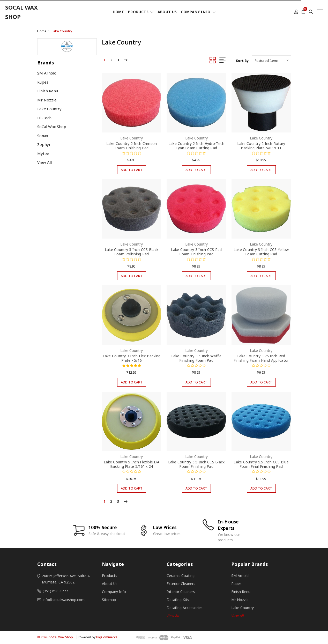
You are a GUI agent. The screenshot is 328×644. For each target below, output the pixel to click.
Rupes (43, 82)
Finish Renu (48, 91)
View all (173, 616)
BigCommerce (107, 637)
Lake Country (62, 31)
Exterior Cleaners (181, 584)
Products (141, 12)
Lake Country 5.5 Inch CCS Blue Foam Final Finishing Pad (261, 464)
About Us (167, 12)
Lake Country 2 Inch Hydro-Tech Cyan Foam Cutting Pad (196, 146)
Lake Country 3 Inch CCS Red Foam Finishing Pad (196, 252)
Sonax (43, 136)
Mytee (43, 153)
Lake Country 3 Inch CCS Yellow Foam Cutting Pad (261, 252)
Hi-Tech (44, 118)
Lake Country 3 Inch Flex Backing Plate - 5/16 (132, 358)
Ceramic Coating (181, 576)
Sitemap (109, 600)
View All (44, 162)
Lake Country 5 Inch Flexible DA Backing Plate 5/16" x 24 (132, 464)
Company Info (198, 12)
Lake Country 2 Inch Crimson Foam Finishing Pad (132, 146)
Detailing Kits (178, 600)
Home (118, 12)
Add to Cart (132, 170)
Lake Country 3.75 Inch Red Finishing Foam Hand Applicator (261, 358)
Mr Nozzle (47, 100)
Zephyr (44, 144)
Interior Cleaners (181, 592)
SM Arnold (47, 73)
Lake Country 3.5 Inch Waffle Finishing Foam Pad (196, 358)
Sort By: (243, 61)
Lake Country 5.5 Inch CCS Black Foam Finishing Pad (196, 464)
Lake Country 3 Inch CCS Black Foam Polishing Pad (132, 252)
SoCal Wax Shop (52, 127)
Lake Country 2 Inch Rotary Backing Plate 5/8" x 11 (261, 146)
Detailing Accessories (185, 608)
